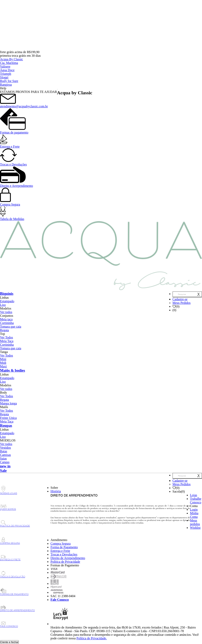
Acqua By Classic (12, 59)
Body (4, 392)
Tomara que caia (11, 327)
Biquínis (7, 294)
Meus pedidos (195, 522)
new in (5, 466)
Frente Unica (8, 418)
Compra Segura (10, 203)
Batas (4, 451)
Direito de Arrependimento (17, 609)
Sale (3, 471)
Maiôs (4, 407)
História (56, 491)
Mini (3, 359)
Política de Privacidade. (92, 638)
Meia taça (6, 319)
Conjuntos (7, 316)
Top (3, 334)
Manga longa (8, 403)
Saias (3, 458)
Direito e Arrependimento (16, 184)
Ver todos (6, 312)
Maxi (3, 366)
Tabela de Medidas (12, 217)
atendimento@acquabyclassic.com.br (24, 104)
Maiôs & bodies (13, 370)
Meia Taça (7, 341)
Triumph (6, 74)
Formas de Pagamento (14, 592)
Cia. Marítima (9, 63)
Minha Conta (194, 515)
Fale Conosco (9, 625)
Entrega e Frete (10, 145)
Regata (4, 330)
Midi (3, 363)
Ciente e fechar (9, 642)
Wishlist (195, 528)
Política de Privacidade (15, 524)
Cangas (5, 462)
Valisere (5, 66)
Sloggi (4, 77)
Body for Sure (9, 81)
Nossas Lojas (9, 490)
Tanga (4, 352)
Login (194, 510)
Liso (3, 305)
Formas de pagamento (14, 131)
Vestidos (5, 448)
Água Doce (7, 70)
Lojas (194, 495)
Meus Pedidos (182, 303)
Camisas (5, 455)
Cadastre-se (180, 299)
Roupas (6, 425)
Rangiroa (6, 85)
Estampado (7, 301)
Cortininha (7, 323)
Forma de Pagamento (64, 547)
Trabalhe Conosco (196, 500)
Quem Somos (8, 507)
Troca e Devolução (13, 575)
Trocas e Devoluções (13, 163)
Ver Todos (7, 337)
